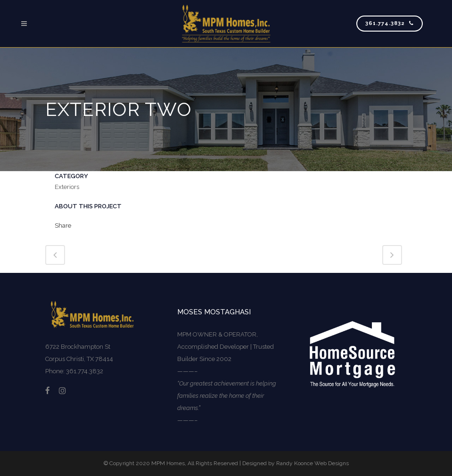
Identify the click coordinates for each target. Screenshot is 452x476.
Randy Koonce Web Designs (312, 463)
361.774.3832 (390, 23)
